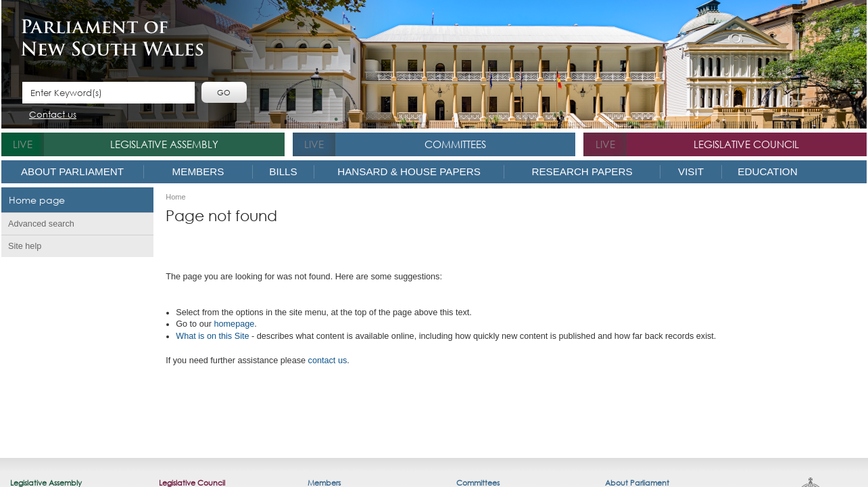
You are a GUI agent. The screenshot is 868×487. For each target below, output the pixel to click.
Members (198, 171)
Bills (283, 171)
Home (175, 197)
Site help (25, 246)
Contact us (53, 115)
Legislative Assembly (164, 144)
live (23, 144)
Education (767, 171)
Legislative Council (746, 144)
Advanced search (41, 224)
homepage (234, 324)
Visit (691, 171)
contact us (328, 361)
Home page (37, 200)
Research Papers (582, 171)
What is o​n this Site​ (212, 336)
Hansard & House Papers (409, 171)
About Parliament (72, 171)
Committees (455, 144)
